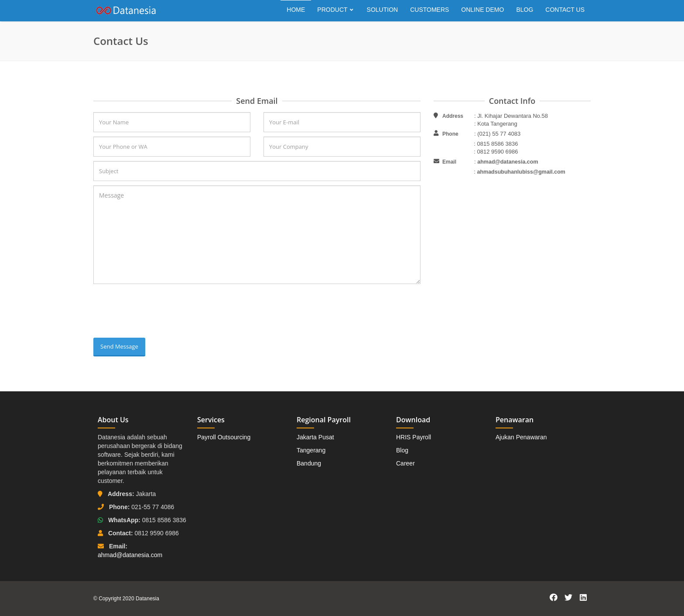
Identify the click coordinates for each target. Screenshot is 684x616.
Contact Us (565, 10)
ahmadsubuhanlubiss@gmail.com (521, 172)
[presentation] (160, 312)
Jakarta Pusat (315, 437)
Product (336, 10)
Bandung (309, 463)
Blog (525, 10)
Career (405, 463)
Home (296, 10)
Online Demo (482, 10)
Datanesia (147, 599)
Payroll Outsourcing (224, 437)
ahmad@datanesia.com (508, 162)
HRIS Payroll (414, 437)
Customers (429, 10)
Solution (383, 10)
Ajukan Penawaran (521, 437)
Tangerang (311, 450)
